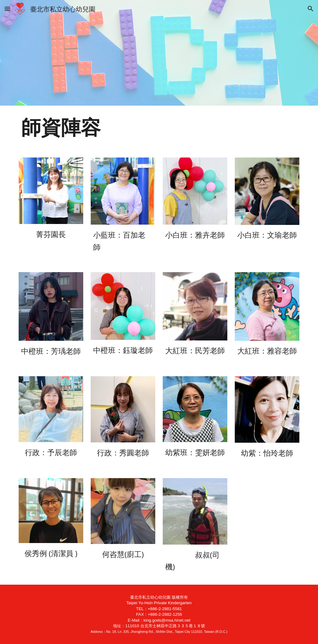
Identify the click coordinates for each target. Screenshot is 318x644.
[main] (159, 128)
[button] (7, 9)
